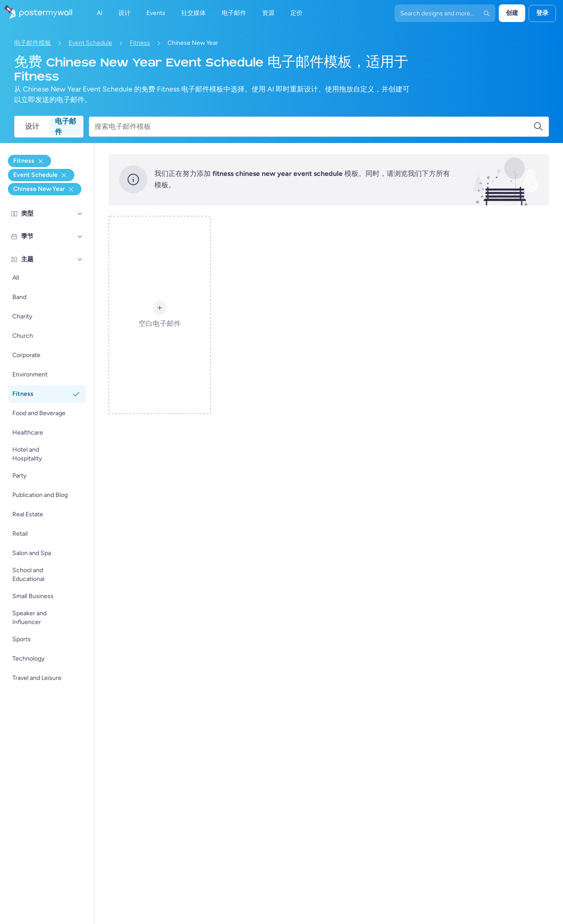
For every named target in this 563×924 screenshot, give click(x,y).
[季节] (80, 237)
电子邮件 (66, 127)
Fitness (140, 43)
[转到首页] (36, 13)
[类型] (80, 214)
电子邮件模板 (33, 43)
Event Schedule (90, 43)
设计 (32, 126)
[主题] (80, 259)
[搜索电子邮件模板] (314, 127)
